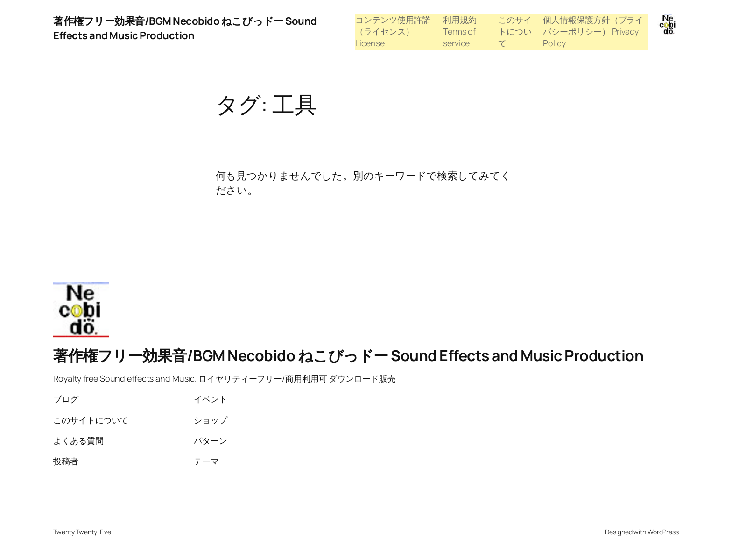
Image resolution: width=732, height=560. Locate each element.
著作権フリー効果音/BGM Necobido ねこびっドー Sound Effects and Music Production (185, 28)
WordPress (663, 532)
